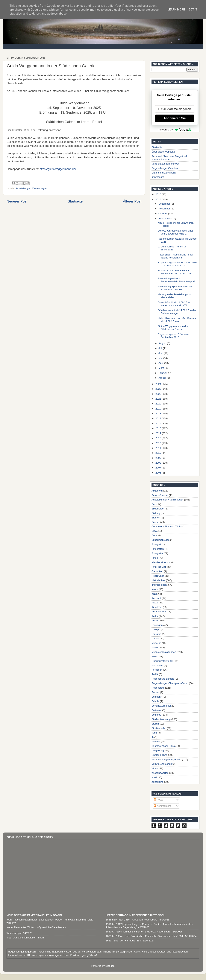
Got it (193, 10)
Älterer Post (132, 201)
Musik (155, 647)
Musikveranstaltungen (164, 652)
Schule (155, 701)
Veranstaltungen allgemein (166, 759)
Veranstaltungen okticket (165, 164)
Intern (155, 589)
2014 (159, 433)
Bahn (154, 504)
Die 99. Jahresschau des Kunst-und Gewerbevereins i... (176, 232)
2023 (159, 389)
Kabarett (156, 598)
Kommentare (162, 806)
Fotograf (156, 544)
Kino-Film (157, 607)
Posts (158, 800)
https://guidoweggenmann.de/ (58, 169)
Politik (155, 674)
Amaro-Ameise (160, 495)
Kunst (155, 621)
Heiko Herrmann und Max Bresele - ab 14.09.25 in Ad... (178, 320)
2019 (159, 409)
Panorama (157, 665)
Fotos (155, 558)
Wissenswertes (160, 773)
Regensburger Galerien (165, 168)
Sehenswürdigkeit (162, 706)
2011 (159, 448)
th (153, 737)
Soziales (156, 715)
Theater (156, 741)
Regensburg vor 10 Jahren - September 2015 (174, 336)
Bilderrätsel (158, 509)
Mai (161, 358)
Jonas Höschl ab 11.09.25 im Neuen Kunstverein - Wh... (174, 304)
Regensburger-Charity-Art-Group (170, 683)
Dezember (165, 204)
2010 (159, 453)
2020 (159, 404)
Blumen (156, 518)
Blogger (110, 966)
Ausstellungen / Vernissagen (31, 188)
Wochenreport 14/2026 (19, 933)
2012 (159, 443)
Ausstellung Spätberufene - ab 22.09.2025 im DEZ (175, 288)
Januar (163, 378)
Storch (155, 724)
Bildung (156, 513)
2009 (159, 458)
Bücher (156, 522)
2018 (159, 414)
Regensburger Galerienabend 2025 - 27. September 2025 (178, 264)
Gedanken (157, 571)
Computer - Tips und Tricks (167, 526)
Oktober (163, 213)
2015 (159, 428)
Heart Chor (158, 576)
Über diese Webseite (163, 152)
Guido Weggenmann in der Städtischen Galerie (173, 328)
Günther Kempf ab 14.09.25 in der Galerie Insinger (177, 312)
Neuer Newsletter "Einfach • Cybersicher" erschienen (36, 927)
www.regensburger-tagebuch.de (50, 955)
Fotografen (158, 549)
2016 (159, 423)
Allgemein (157, 491)
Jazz (154, 594)
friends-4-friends (161, 562)
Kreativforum (159, 612)
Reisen (155, 692)
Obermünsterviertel (162, 661)
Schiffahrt (157, 697)
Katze (155, 603)
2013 (159, 438)
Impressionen (159, 585)
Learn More (176, 10)
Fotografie (157, 553)
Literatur (156, 634)
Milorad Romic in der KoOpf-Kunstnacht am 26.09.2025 (174, 272)
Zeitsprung (157, 782)
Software (156, 710)
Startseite (75, 201)
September (165, 219)
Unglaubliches (159, 755)
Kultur (155, 616)
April (161, 363)
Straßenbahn (159, 728)
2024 (159, 384)
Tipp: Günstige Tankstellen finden (25, 938)
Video (155, 768)
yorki (154, 777)
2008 (159, 463)
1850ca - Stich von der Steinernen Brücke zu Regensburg (138, 932)
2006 (159, 473)
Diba (154, 531)
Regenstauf (158, 688)
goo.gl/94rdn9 (89, 955)
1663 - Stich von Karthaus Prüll (123, 941)
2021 (159, 399)
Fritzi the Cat (159, 567)
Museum (156, 643)
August (163, 343)
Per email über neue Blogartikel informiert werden (169, 158)
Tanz (154, 733)
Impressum (158, 177)
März (162, 368)
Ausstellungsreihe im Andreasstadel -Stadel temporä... (178, 280)
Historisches (158, 580)
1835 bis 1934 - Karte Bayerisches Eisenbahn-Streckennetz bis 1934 (144, 936)
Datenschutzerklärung (164, 173)
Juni (161, 353)
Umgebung (158, 750)
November (165, 209)
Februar (163, 373)
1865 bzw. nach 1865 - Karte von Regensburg (132, 920)
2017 (159, 418)
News (155, 656)
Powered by (175, 130)
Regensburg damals (163, 679)
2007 (159, 468)
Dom (154, 535)
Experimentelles (160, 540)
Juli (161, 348)
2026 (159, 194)
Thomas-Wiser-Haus (163, 746)
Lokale (155, 639)
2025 (159, 199)
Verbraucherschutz (162, 764)
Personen (157, 670)
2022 (159, 394)
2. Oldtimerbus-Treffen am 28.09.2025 (173, 248)
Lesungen (157, 625)
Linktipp (156, 630)
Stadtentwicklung (161, 719)
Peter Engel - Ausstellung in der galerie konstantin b (176, 256)
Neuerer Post (17, 201)
